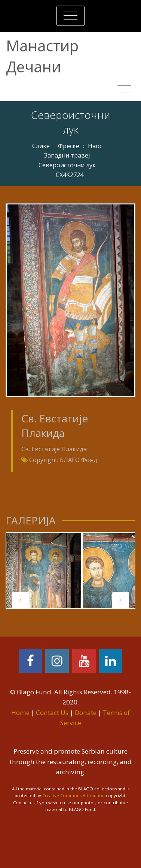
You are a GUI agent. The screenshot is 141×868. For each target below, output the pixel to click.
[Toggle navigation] (70, 16)
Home (20, 713)
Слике (41, 146)
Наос (95, 146)
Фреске (69, 146)
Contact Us (52, 713)
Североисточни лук (67, 165)
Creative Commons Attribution (73, 795)
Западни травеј (67, 155)
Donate (86, 713)
